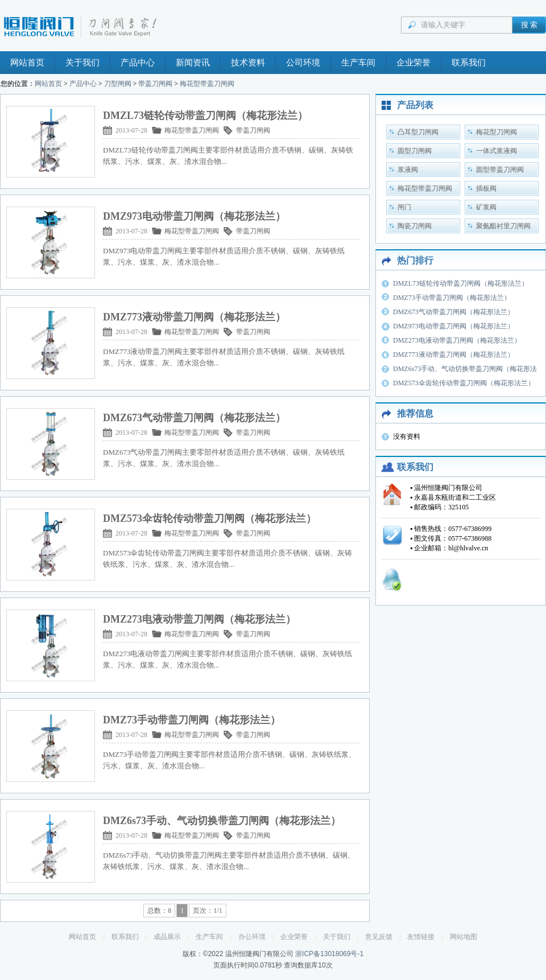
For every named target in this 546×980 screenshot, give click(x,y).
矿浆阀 (486, 207)
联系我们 (469, 63)
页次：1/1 (207, 911)
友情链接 (421, 937)
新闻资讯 (193, 63)
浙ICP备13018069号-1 (329, 954)
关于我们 (82, 63)
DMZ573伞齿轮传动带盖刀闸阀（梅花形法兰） (464, 383)
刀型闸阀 (118, 84)
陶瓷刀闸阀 (415, 226)
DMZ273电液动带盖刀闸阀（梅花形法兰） (457, 340)
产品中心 (138, 63)
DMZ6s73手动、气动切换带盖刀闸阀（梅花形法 (465, 369)
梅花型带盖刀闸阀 (207, 84)
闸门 (404, 207)
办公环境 (252, 937)
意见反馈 (379, 937)
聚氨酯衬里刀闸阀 (503, 226)
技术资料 (248, 63)
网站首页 (27, 63)
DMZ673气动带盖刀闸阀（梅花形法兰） (454, 312)
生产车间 (358, 63)
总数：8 (159, 911)
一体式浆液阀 (497, 151)
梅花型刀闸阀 (497, 132)
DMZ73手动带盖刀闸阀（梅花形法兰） (452, 298)
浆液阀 (408, 170)
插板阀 (486, 188)
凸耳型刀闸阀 (418, 132)
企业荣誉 (413, 63)
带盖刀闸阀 (155, 84)
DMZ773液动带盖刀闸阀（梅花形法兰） (454, 355)
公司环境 (303, 63)
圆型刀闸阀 (415, 151)
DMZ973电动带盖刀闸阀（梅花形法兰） (454, 326)
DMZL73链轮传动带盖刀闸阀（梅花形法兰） (461, 283)
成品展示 (167, 937)
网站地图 (464, 937)
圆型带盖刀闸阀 (500, 170)
